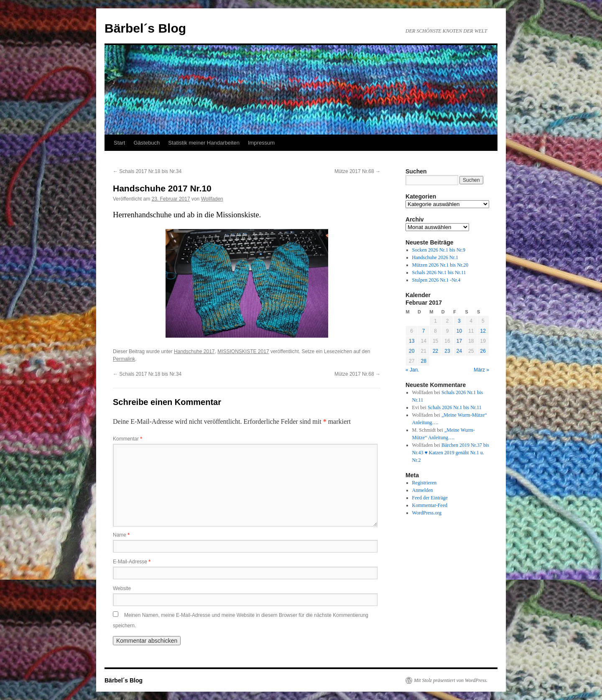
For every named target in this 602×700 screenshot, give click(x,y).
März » (481, 370)
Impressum (261, 143)
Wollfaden (212, 199)
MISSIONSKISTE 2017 (243, 351)
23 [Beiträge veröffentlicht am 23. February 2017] (447, 351)
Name (121, 535)
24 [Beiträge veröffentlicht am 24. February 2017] (459, 351)
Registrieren (425, 483)
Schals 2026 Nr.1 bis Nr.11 (439, 272)
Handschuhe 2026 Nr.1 (435, 257)
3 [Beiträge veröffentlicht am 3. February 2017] (459, 321)
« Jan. (412, 370)
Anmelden (423, 490)
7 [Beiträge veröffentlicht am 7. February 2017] (424, 331)
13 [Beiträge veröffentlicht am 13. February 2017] (412, 341)
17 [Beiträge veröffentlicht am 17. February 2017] (459, 341)
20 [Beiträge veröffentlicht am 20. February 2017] (412, 351)
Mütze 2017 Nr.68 (357, 171)
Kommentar (128, 439)
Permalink (124, 359)
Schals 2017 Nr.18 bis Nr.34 (147, 171)
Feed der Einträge (430, 498)
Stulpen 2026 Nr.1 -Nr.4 (436, 280)
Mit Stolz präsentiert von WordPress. (451, 680)
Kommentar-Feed (430, 505)
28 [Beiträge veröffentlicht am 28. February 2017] (423, 361)
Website (122, 588)
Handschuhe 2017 (194, 351)
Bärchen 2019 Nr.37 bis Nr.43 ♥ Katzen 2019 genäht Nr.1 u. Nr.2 (451, 453)
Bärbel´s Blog (145, 28)
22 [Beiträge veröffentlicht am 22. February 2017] (435, 351)
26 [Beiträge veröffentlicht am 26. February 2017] (483, 351)
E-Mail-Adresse (132, 562)
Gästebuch (147, 143)
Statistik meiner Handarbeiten (204, 143)
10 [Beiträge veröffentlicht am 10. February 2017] (459, 331)
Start (119, 143)
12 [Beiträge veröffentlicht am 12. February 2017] (483, 331)
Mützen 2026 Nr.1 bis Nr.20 (440, 265)
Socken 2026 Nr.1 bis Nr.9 (439, 250)
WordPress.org (427, 513)
